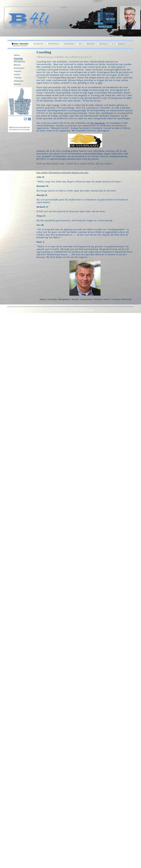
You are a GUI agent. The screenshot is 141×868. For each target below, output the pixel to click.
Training (18, 78)
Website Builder (20, 46)
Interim (17, 75)
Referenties (53, 44)
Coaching (18, 58)
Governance (19, 68)
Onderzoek (19, 81)
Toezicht (18, 71)
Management (20, 62)
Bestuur (17, 65)
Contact (121, 44)
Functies (90, 44)
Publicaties (69, 44)
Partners (103, 44)
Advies (17, 55)
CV (80, 44)
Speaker (18, 84)
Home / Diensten (21, 44)
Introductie (38, 44)
